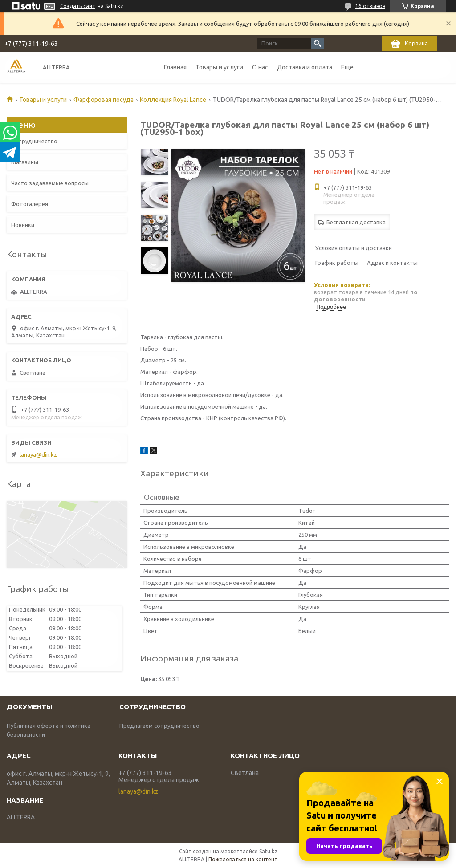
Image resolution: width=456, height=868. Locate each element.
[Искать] (318, 43)
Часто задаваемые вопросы (50, 183)
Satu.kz (268, 851)
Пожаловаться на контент (243, 859)
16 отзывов (370, 6)
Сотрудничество (34, 141)
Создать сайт (78, 6)
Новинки (23, 225)
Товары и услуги (219, 67)
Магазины (25, 162)
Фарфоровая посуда (104, 100)
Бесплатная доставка (356, 222)
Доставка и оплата (305, 67)
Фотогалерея (30, 204)
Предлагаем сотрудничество (159, 726)
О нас (260, 67)
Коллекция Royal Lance (173, 100)
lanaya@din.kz (38, 454)
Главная (175, 67)
